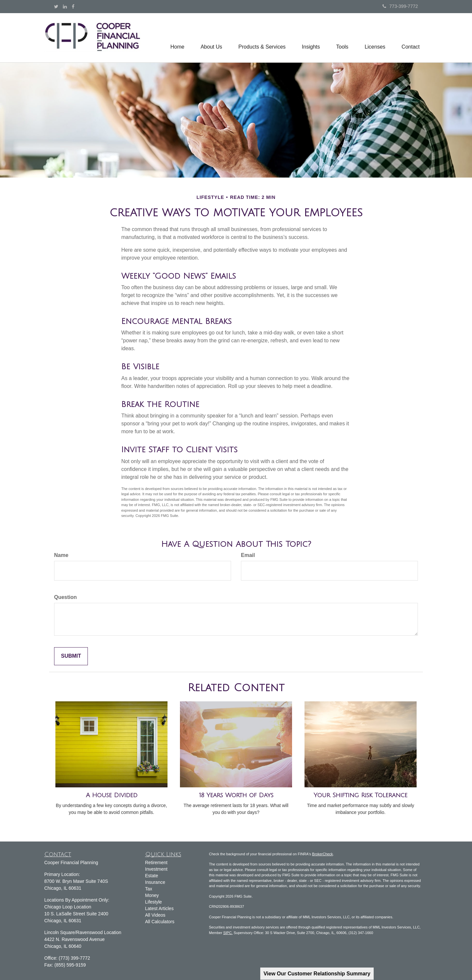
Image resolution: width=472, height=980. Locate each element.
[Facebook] (73, 7)
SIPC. (228, 933)
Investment (156, 869)
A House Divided (112, 795)
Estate (152, 876)
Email (248, 555)
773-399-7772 (400, 6)
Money (152, 895)
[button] (210, 38)
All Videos (155, 915)
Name (61, 555)
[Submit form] (71, 656)
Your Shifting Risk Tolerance (361, 795)
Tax (149, 889)
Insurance (155, 882)
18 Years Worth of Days (236, 795)
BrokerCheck (323, 854)
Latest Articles (159, 908)
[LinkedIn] (65, 7)
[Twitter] (56, 7)
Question (65, 597)
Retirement (156, 863)
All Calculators (160, 922)
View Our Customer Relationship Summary (317, 974)
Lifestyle (154, 902)
